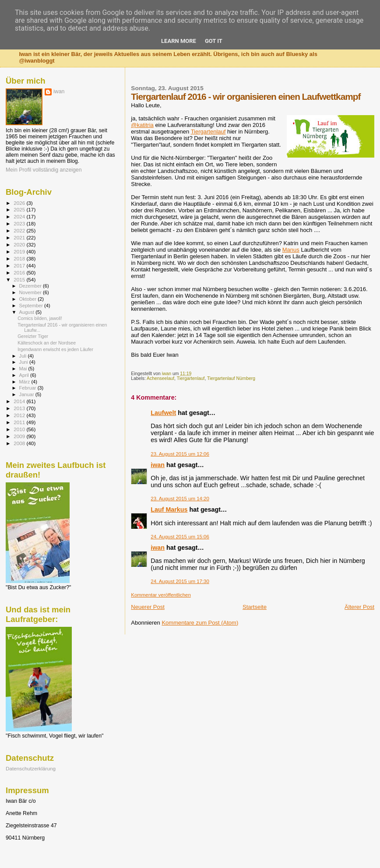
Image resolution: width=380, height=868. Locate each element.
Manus (291, 250)
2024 (20, 216)
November (31, 292)
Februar (28, 388)
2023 (20, 223)
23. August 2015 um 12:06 (180, 454)
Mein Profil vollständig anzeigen (44, 170)
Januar (27, 394)
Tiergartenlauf (208, 132)
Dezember (31, 286)
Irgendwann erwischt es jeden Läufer (55, 349)
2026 (20, 203)
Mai (24, 369)
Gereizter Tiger (33, 336)
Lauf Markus (169, 510)
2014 (20, 401)
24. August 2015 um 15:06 (180, 537)
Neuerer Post (148, 607)
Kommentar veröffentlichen (161, 595)
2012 (20, 415)
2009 (20, 436)
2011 (20, 422)
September (32, 306)
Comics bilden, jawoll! (40, 318)
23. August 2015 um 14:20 (180, 499)
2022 (20, 230)
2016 (20, 272)
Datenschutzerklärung (31, 768)
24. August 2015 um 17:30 (180, 581)
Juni (25, 362)
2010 (20, 429)
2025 (20, 209)
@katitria (142, 125)
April (25, 375)
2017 (20, 265)
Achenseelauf (160, 378)
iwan (158, 465)
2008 (20, 443)
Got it (214, 41)
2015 (20, 279)
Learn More (179, 41)
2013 (20, 408)
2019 (20, 251)
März (25, 382)
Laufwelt (163, 413)
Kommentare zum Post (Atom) (200, 623)
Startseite (255, 607)
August (28, 312)
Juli (24, 356)
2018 (20, 258)
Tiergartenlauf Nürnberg (231, 378)
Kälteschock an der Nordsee (47, 343)
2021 (20, 237)
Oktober (29, 299)
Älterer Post (359, 607)
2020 (20, 244)
